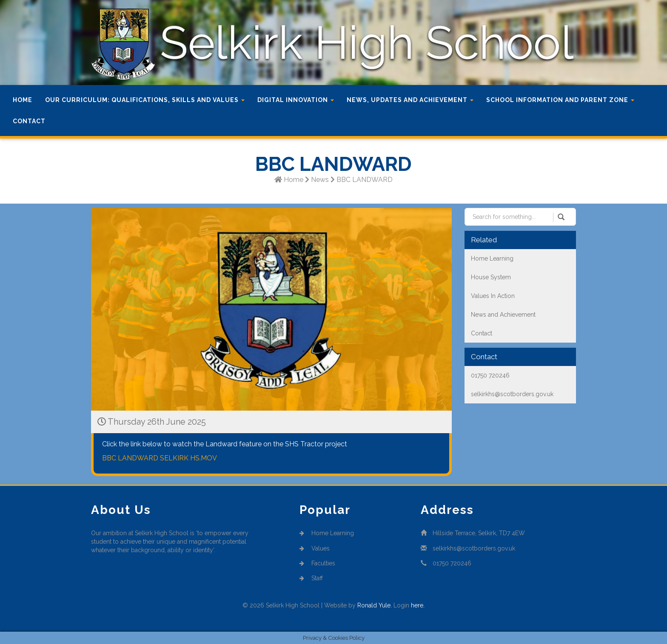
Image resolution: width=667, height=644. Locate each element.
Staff (311, 578)
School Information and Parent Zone (560, 100)
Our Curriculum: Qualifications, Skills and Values (145, 100)
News (320, 180)
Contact (29, 121)
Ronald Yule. (375, 605)
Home (23, 100)
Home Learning (327, 533)
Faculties (317, 563)
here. (418, 605)
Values (315, 548)
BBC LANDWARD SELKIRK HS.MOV (160, 458)
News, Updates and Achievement (410, 100)
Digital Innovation (296, 100)
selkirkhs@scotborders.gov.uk (474, 548)
